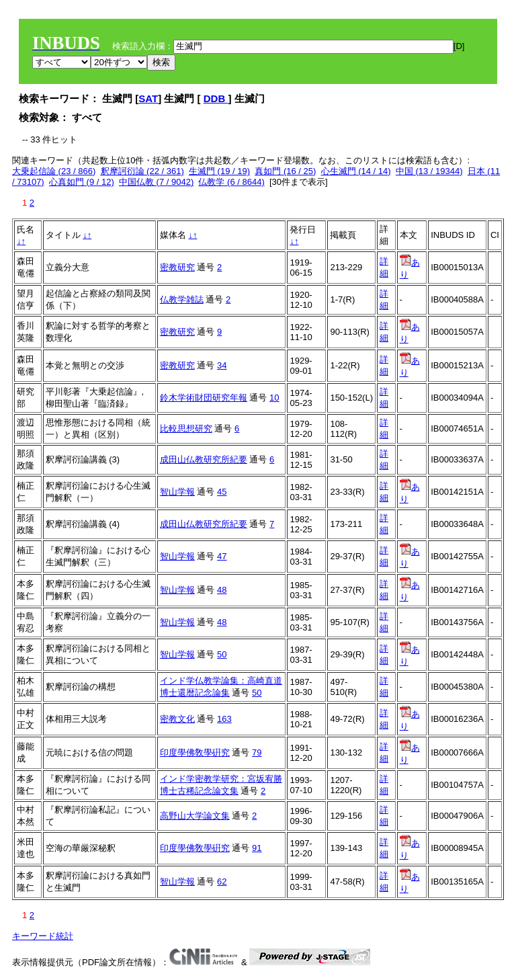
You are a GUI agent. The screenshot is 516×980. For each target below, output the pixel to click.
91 (257, 848)
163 (224, 719)
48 (222, 590)
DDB (216, 98)
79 (257, 752)
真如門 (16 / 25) (285, 171)
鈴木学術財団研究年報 (204, 398)
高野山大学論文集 (195, 816)
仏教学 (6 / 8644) (231, 182)
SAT (148, 98)
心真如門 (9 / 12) (82, 182)
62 (222, 882)
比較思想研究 (186, 428)
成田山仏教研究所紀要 (204, 459)
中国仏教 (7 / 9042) (156, 182)
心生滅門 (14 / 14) (356, 171)
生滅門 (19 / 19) (219, 171)
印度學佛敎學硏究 (195, 752)
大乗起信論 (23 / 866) (54, 171)
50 (222, 654)
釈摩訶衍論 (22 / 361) (142, 171)
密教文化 (177, 719)
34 (222, 365)
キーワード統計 (43, 936)
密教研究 (177, 267)
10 (274, 398)
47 (222, 556)
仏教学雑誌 (182, 299)
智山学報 (177, 492)
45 (222, 492)
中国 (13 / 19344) (429, 171)
